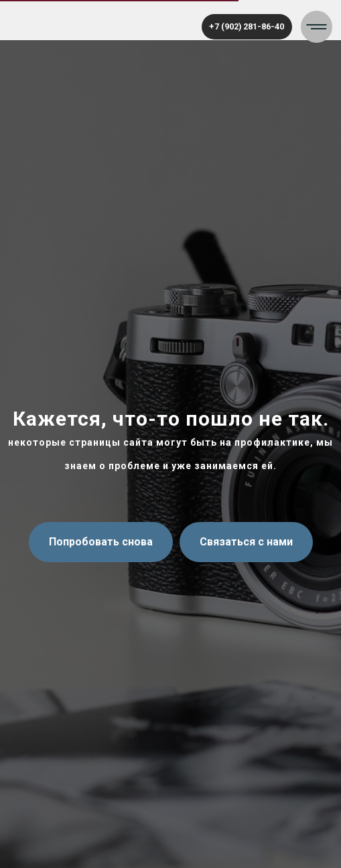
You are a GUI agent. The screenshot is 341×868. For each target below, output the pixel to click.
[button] (317, 27)
